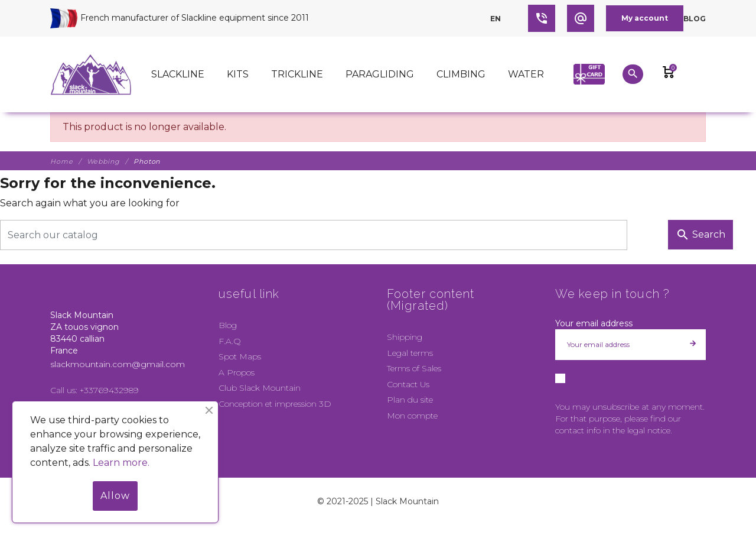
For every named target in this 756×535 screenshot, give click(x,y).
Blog (695, 19)
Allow (115, 496)
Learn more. (121, 463)
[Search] (314, 235)
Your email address (594, 323)
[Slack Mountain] (91, 74)
